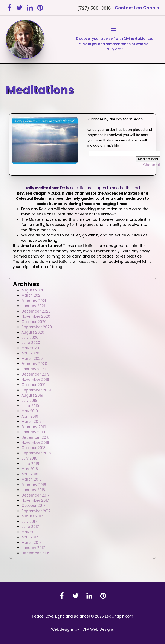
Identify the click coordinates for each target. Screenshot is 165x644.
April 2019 (30, 416)
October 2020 (34, 322)
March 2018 (32, 479)
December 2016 (36, 553)
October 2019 (34, 385)
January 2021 (33, 306)
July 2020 (30, 337)
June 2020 (31, 343)
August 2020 (33, 332)
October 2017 (33, 506)
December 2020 (36, 311)
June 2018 (30, 464)
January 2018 (33, 490)
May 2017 (30, 532)
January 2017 (33, 548)
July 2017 (29, 521)
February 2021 (34, 301)
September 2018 (36, 453)
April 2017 (30, 537)
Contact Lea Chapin (137, 8)
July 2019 (29, 400)
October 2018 (34, 448)
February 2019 (34, 427)
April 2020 (30, 353)
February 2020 (34, 364)
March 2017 (31, 543)
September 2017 (36, 511)
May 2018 (30, 469)
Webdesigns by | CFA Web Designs (82, 629)
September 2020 (37, 327)
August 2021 (32, 290)
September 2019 (36, 390)
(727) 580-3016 (94, 8)
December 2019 (36, 374)
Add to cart (148, 159)
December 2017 (35, 495)
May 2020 (30, 348)
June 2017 (30, 527)
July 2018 (29, 458)
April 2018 (30, 474)
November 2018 (35, 443)
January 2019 (33, 432)
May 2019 (30, 411)
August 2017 (32, 516)
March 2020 (32, 359)
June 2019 (30, 406)
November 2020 (36, 316)
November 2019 (35, 380)
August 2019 (32, 395)
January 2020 (34, 369)
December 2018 (36, 437)
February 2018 (34, 485)
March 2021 (31, 295)
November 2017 (35, 500)
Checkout (152, 165)
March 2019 (32, 422)
